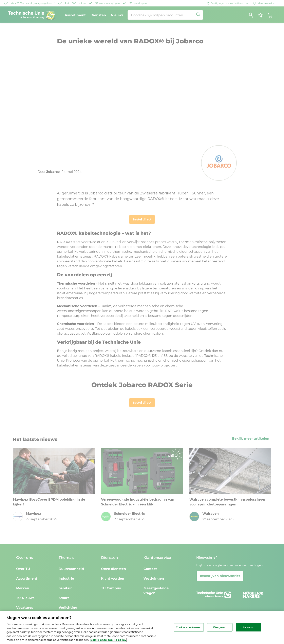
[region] (142, 628)
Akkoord (249, 627)
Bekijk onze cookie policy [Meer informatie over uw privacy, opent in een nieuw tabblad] (108, 640)
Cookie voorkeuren (189, 627)
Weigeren (220, 627)
